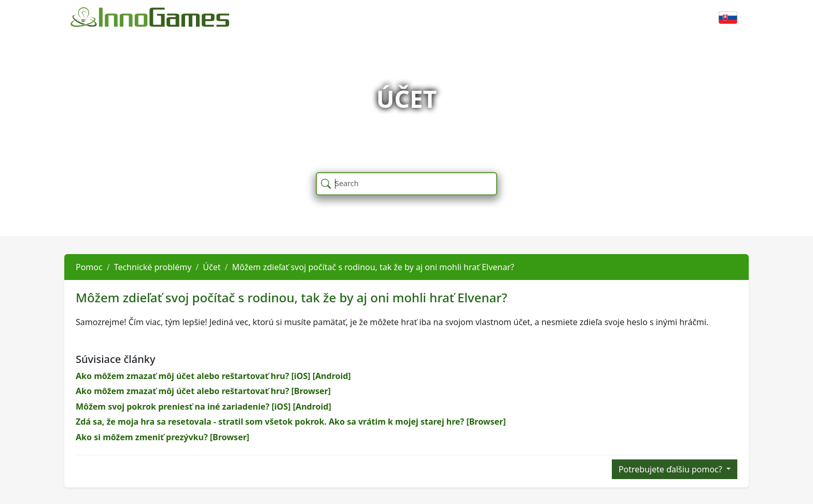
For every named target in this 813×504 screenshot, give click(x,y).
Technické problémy (153, 267)
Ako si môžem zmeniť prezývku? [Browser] (163, 437)
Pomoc (89, 267)
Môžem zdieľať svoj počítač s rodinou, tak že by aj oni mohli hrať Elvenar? (373, 267)
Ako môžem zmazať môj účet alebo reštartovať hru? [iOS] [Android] (213, 376)
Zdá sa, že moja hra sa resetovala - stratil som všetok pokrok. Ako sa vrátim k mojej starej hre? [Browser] (291, 422)
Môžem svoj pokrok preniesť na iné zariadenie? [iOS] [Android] (204, 407)
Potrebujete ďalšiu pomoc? (671, 469)
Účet (212, 267)
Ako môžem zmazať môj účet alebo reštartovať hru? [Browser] (203, 391)
